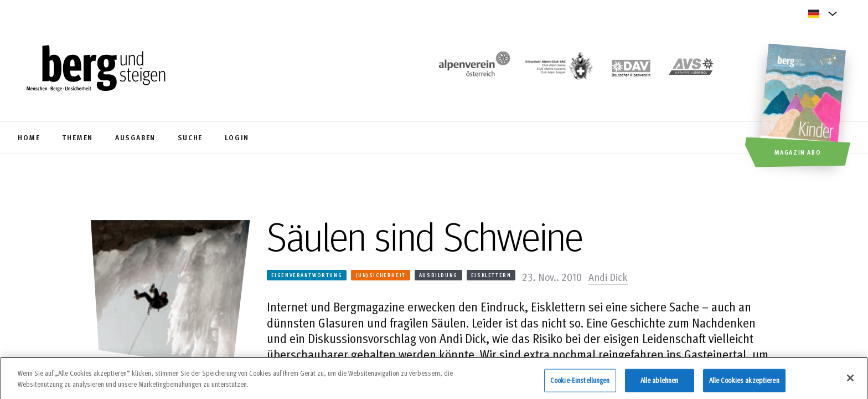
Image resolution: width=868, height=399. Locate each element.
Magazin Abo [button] (798, 152)
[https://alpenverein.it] (691, 70)
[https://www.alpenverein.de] (631, 70)
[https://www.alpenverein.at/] (472, 70)
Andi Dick (608, 277)
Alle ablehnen (660, 382)
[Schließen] (850, 380)
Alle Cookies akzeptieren (744, 382)
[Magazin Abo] (805, 107)
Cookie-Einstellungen (580, 382)
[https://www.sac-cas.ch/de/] (558, 70)
